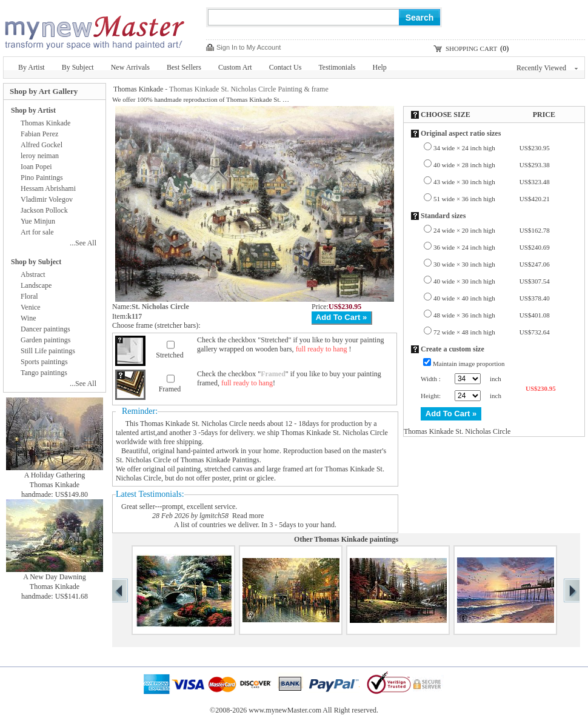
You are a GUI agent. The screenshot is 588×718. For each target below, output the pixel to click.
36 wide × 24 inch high (492, 247)
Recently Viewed (547, 68)
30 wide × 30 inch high (492, 264)
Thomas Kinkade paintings (356, 539)
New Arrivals (130, 67)
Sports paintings (44, 362)
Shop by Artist (33, 110)
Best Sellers (184, 67)
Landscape (36, 285)
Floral (29, 296)
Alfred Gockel (42, 145)
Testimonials (337, 67)
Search (420, 18)
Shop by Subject (36, 262)
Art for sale (37, 232)
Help (380, 67)
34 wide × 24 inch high (492, 148)
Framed (170, 389)
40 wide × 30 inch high (492, 281)
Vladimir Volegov (47, 199)
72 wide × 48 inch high (492, 332)
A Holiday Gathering (55, 475)
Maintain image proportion (469, 364)
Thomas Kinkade (138, 89)
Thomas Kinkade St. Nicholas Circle (193, 424)
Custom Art (235, 67)
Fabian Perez (39, 134)
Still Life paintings (48, 351)
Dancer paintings (45, 329)
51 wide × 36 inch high (492, 199)
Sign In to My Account (249, 47)
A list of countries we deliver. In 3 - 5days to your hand (254, 525)
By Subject (78, 67)
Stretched (169, 355)
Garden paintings (45, 340)
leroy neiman (40, 156)
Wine (28, 318)
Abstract (33, 274)
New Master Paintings (94, 29)
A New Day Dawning (55, 577)
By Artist (32, 67)
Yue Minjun (38, 221)
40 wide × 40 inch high (492, 298)
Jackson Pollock (44, 210)
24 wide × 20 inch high (492, 230)
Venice (31, 307)
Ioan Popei (36, 167)
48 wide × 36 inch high (492, 315)
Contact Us (286, 67)
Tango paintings (44, 373)
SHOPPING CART (471, 48)
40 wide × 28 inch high (492, 165)
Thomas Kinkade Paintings (220, 460)
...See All (83, 243)
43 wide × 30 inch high (492, 182)
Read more (248, 516)
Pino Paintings (42, 178)
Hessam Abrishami (48, 188)
